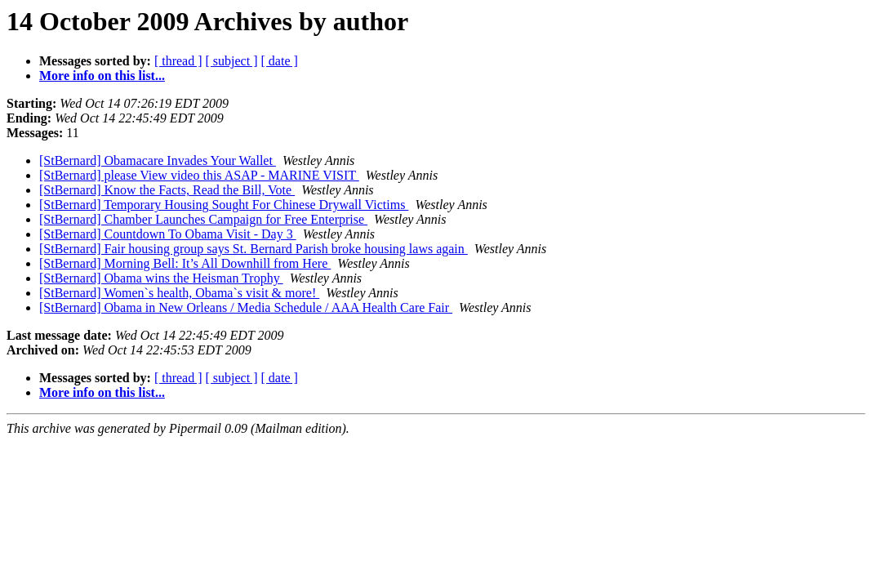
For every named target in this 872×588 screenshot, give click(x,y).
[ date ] (280, 61)
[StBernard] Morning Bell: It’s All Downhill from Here (185, 263)
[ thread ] (178, 61)
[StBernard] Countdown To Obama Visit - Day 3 (168, 234)
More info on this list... (102, 76)
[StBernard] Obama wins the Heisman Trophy (161, 278)
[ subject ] (232, 61)
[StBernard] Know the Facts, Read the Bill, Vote (167, 190)
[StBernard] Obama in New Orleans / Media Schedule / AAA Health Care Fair (246, 307)
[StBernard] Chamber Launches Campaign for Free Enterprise (203, 219)
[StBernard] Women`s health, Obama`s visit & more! (179, 293)
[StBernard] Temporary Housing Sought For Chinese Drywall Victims (224, 205)
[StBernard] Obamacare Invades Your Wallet (158, 160)
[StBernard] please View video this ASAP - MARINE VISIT (199, 175)
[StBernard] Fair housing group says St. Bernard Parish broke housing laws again (254, 249)
